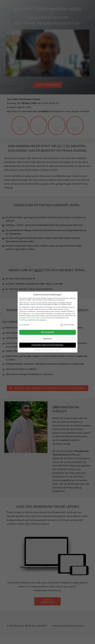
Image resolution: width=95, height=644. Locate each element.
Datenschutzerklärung (34, 317)
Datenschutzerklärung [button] (49, 349)
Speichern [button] (47, 338)
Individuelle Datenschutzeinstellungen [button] (47, 345)
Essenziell (24, 324)
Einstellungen (24, 319)
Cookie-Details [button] (38, 349)
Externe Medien (67, 324)
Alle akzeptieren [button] (47, 332)
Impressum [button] (58, 349)
